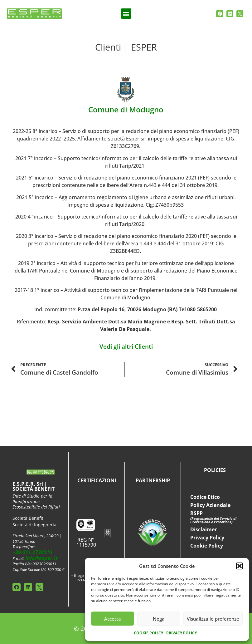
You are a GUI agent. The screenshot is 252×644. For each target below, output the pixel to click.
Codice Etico (205, 497)
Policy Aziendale (210, 505)
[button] (240, 566)
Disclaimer (204, 529)
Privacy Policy (207, 538)
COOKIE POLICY (148, 633)
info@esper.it (41, 558)
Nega (159, 619)
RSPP (196, 513)
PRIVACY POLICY (182, 633)
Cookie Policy (207, 546)
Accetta (113, 619)
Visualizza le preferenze (213, 619)
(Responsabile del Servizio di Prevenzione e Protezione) (213, 520)
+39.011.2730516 (32, 552)
